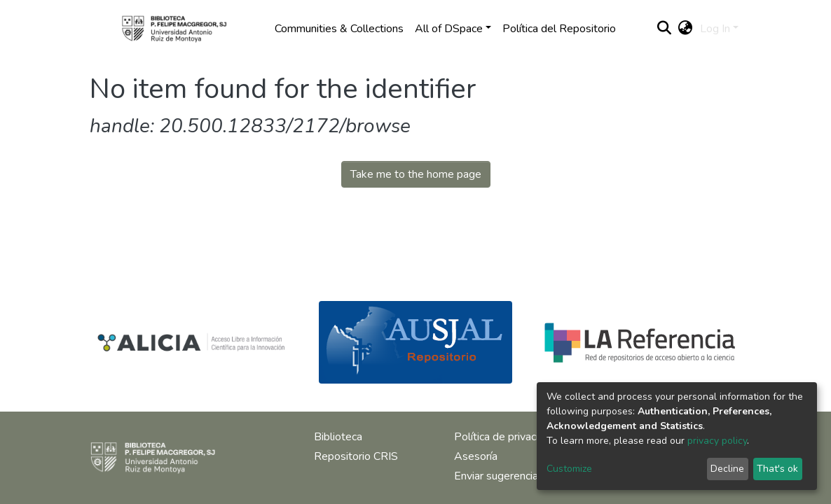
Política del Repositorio (559, 29)
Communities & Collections (339, 29)
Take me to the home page (416, 174)
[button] (686, 29)
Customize (569, 469)
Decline (727, 469)
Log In (715, 29)
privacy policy (717, 441)
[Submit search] (665, 29)
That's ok (777, 469)
